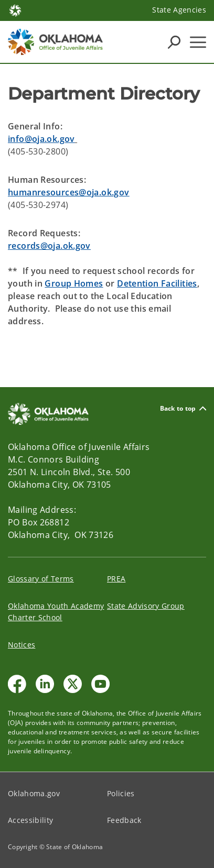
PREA (116, 579)
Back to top (183, 408)
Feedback (124, 820)
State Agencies (179, 10)
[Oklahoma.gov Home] (15, 10)
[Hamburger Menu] (198, 42)
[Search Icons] (174, 42)
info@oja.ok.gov (41, 139)
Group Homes (74, 283)
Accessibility (30, 820)
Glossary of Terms (41, 579)
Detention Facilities (157, 283)
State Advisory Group (146, 606)
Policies (121, 793)
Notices (22, 645)
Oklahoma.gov (34, 793)
